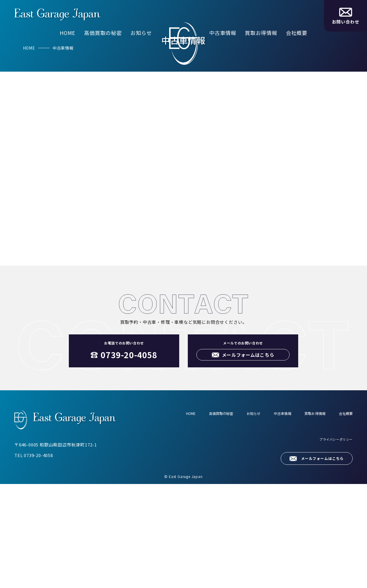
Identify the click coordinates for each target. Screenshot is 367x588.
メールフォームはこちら (317, 562)
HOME (68, 33)
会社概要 (297, 33)
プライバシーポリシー (331, 547)
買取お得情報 (261, 33)
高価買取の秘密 (103, 33)
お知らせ (141, 33)
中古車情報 (223, 33)
